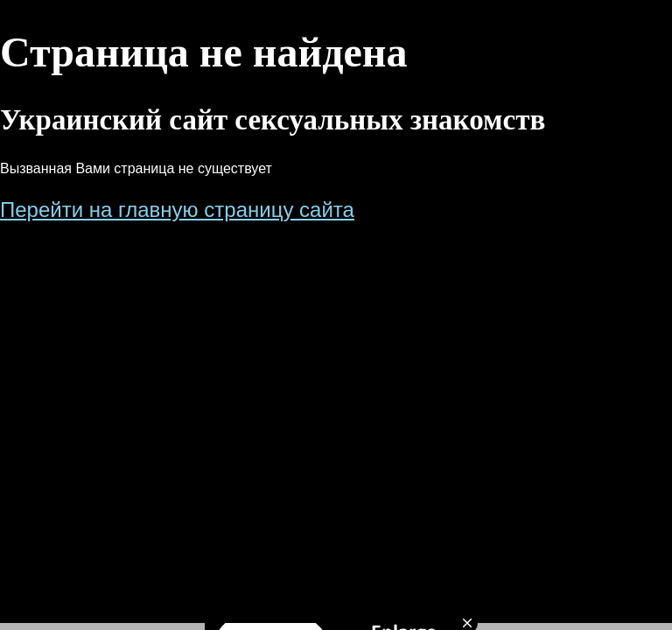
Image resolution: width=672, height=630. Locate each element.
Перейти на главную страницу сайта (177, 210)
